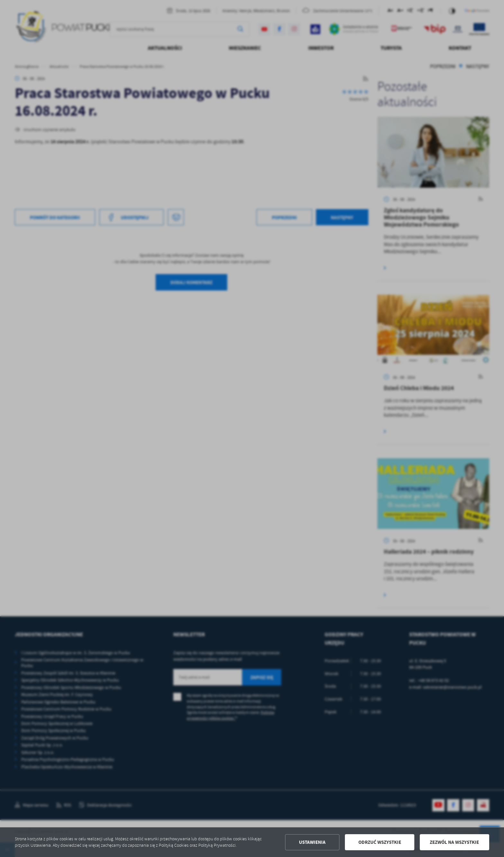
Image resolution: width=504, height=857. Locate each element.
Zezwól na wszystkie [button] (454, 842)
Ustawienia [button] (312, 842)
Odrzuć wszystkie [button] (380, 842)
